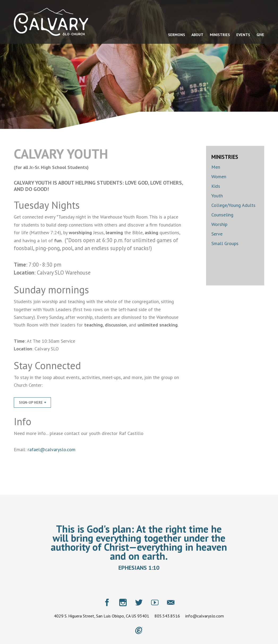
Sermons (177, 35)
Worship (219, 224)
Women (219, 177)
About (197, 35)
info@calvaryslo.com (205, 616)
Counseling (222, 215)
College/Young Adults (233, 205)
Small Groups (225, 243)
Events (243, 35)
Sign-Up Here (31, 402)
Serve (217, 234)
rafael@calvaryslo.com (52, 449)
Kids (216, 186)
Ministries (220, 35)
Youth (217, 196)
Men (216, 167)
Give (260, 35)
